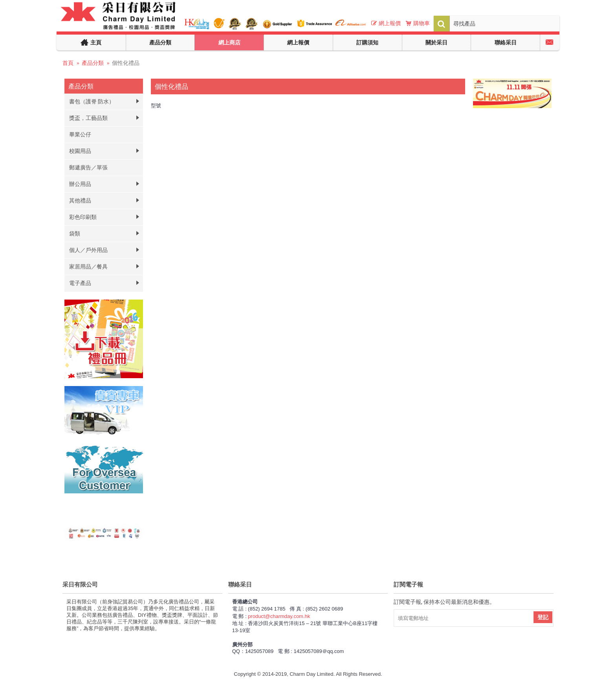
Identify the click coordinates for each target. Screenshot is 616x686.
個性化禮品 (126, 63)
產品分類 (93, 63)
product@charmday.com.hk (279, 616)
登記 (543, 617)
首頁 (68, 63)
